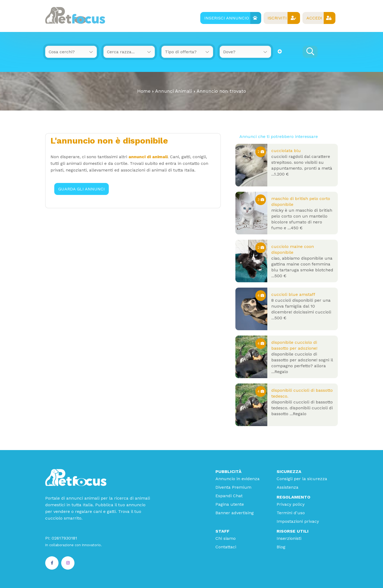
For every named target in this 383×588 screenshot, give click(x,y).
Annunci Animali (174, 91)
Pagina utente (230, 504)
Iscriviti (281, 18)
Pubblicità (228, 471)
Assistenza (288, 487)
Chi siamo (226, 538)
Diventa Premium (233, 487)
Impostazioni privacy (298, 521)
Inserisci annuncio (230, 18)
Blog (281, 547)
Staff (222, 531)
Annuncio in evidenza (238, 478)
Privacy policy (291, 504)
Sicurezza (289, 471)
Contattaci (226, 547)
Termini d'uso (291, 513)
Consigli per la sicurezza (302, 478)
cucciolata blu (286, 150)
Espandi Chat (229, 495)
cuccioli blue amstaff (293, 294)
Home (144, 91)
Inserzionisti (289, 538)
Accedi (319, 18)
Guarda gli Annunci (82, 188)
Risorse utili (293, 531)
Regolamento (294, 497)
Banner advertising (235, 513)
